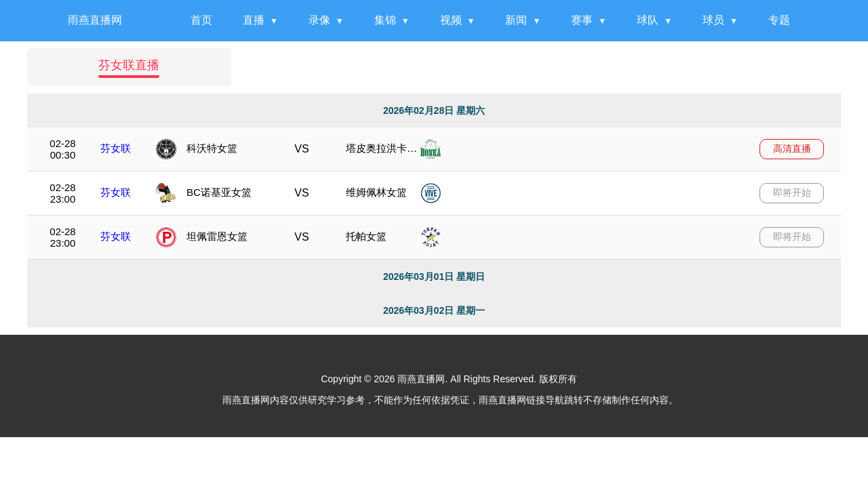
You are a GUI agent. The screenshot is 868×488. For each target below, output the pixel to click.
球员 (713, 20)
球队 (648, 20)
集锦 (385, 20)
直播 (254, 20)
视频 (451, 20)
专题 (779, 20)
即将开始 (792, 192)
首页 (201, 20)
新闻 (516, 20)
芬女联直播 (129, 65)
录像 (319, 20)
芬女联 (116, 148)
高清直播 (792, 148)
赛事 (582, 20)
